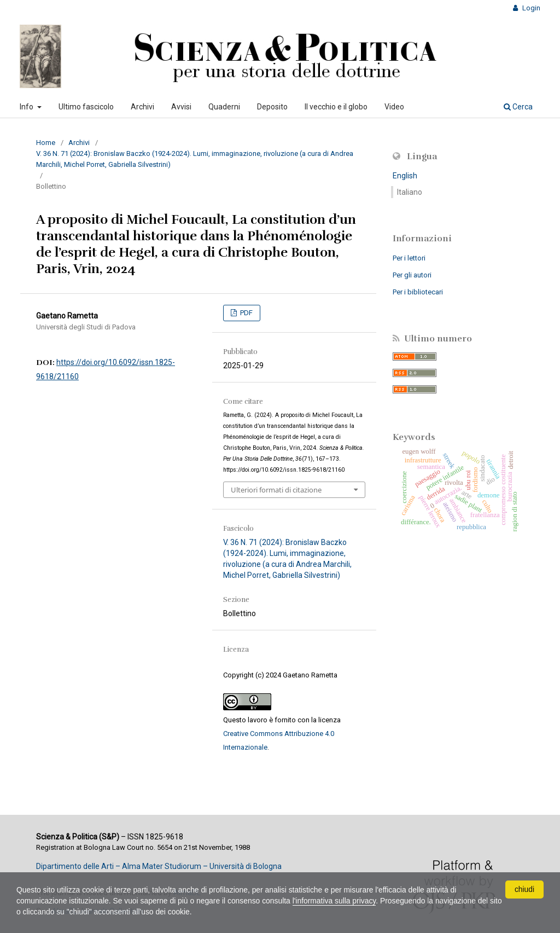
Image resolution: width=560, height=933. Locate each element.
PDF (246, 313)
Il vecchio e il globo (336, 107)
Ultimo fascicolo (86, 107)
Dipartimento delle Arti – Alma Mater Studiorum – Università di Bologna (159, 866)
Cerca (518, 107)
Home (46, 143)
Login (530, 8)
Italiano (410, 192)
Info (27, 107)
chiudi (525, 889)
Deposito (272, 107)
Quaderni (224, 107)
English (405, 176)
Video (394, 107)
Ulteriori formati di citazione (276, 490)
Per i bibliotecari (418, 292)
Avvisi (181, 107)
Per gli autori (412, 275)
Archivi (142, 107)
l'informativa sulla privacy (337, 901)
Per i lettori (409, 258)
